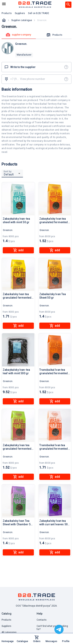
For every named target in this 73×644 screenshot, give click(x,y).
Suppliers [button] (20, 13)
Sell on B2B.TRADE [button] (39, 13)
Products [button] (7, 13)
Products (6, 620)
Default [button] (9, 174)
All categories (9, 632)
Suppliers (6, 626)
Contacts (42, 620)
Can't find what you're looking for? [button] (52, 628)
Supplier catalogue (22, 20)
